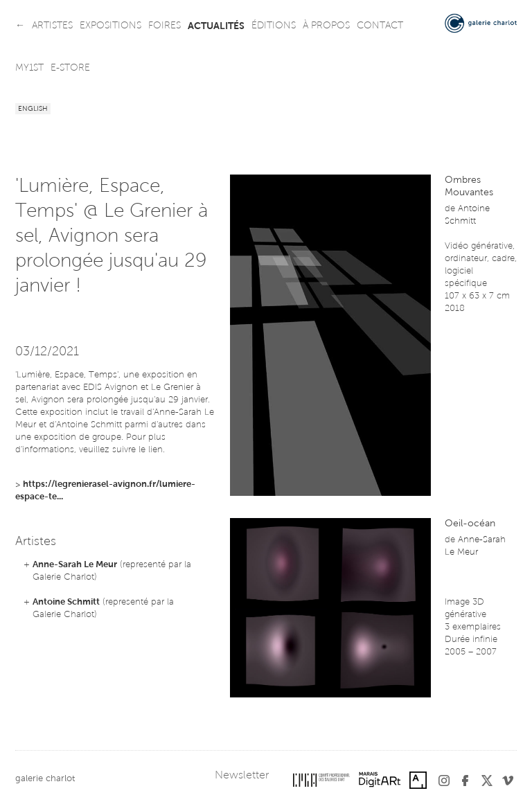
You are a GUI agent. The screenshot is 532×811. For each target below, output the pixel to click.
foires (165, 26)
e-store (70, 69)
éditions (274, 26)
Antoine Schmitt (66, 602)
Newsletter (242, 776)
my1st (29, 69)
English (33, 109)
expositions (110, 26)
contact (380, 26)
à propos (326, 26)
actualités (216, 26)
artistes (52, 26)
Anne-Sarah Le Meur (75, 565)
